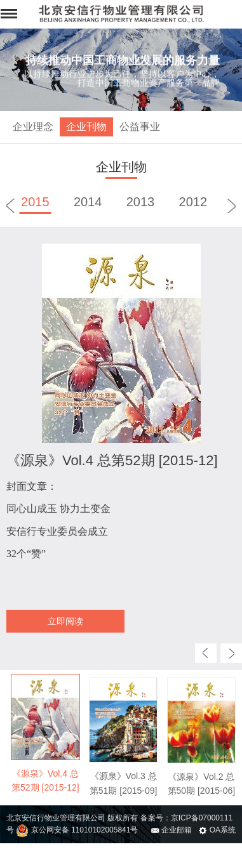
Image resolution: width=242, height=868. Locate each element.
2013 (141, 202)
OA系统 (217, 830)
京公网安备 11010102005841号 (77, 830)
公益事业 (140, 127)
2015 (35, 202)
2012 (193, 202)
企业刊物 (86, 127)
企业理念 (33, 127)
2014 (88, 202)
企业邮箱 (171, 830)
